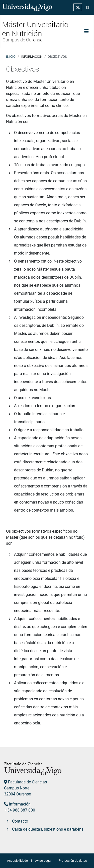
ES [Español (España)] (88, 7)
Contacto (20, 821)
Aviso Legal (43, 861)
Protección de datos (73, 861)
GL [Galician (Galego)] (78, 7)
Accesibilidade (17, 861)
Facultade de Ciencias (27, 782)
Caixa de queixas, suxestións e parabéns (48, 829)
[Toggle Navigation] (86, 31)
